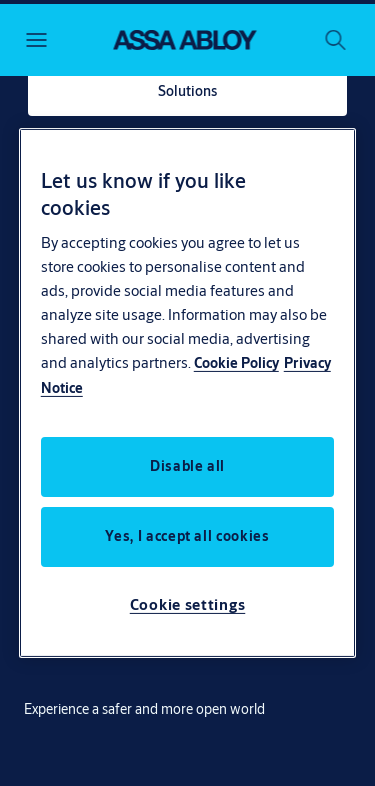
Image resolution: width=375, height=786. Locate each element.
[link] (187, 92)
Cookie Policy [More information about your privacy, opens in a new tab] (236, 363)
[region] (188, 393)
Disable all (187, 466)
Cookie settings (188, 604)
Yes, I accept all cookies (187, 536)
